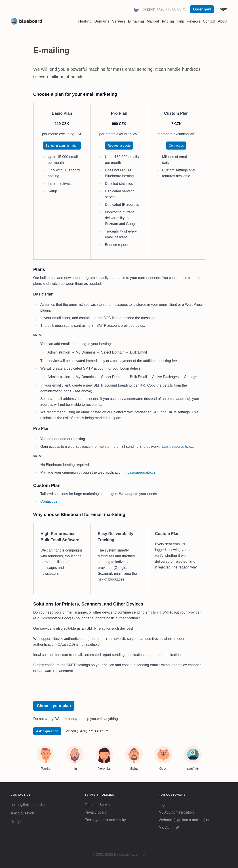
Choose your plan (54, 706)
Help (180, 21)
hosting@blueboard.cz (28, 805)
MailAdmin (167, 827)
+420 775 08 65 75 (171, 9)
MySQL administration (176, 812)
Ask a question (47, 731)
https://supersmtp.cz (177, 446)
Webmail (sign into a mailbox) (182, 820)
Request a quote (119, 146)
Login (222, 9)
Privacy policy (96, 812)
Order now (202, 9)
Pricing (168, 21)
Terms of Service (98, 805)
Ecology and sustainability (105, 820)
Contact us (176, 146)
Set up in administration (62, 146)
